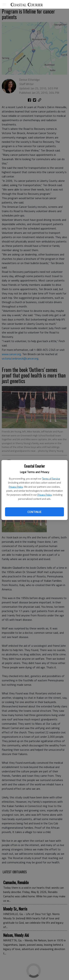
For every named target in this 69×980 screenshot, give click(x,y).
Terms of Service (51, 479)
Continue (34, 512)
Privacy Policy (16, 487)
